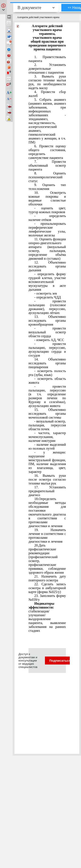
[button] (3, 7)
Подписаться (63, 661)
